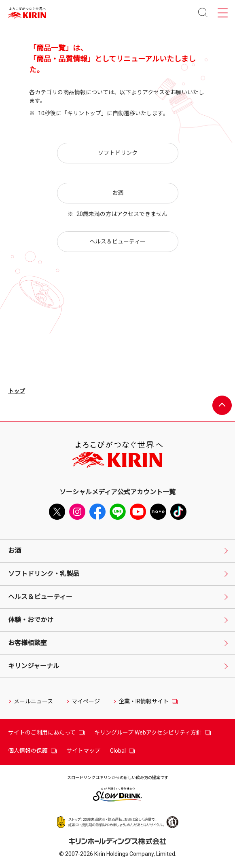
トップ (17, 391)
